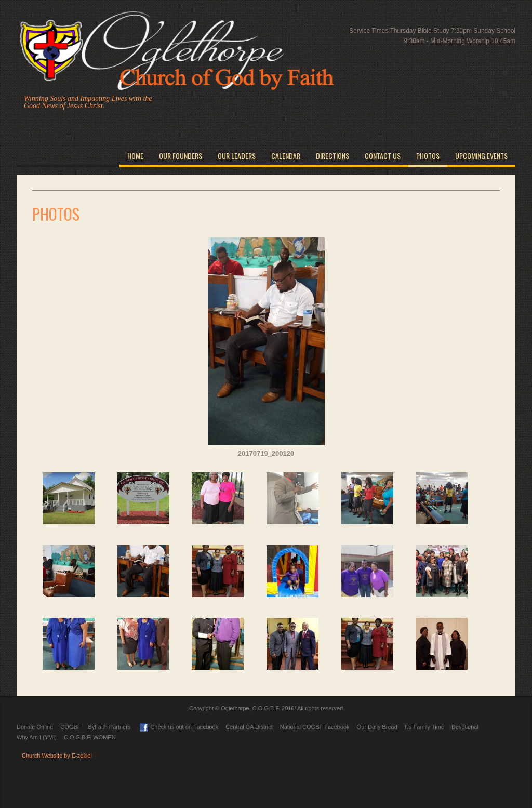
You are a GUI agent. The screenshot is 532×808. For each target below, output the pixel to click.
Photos (428, 156)
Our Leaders (237, 156)
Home (135, 156)
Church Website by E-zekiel (57, 756)
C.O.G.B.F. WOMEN (90, 737)
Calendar (286, 156)
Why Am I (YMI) (37, 737)
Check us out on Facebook (179, 727)
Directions (332, 156)
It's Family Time (424, 727)
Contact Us (383, 156)
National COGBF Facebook (315, 727)
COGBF (70, 727)
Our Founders (181, 156)
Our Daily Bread (377, 727)
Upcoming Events (481, 156)
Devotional (465, 727)
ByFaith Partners (109, 727)
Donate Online (35, 727)
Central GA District (249, 727)
